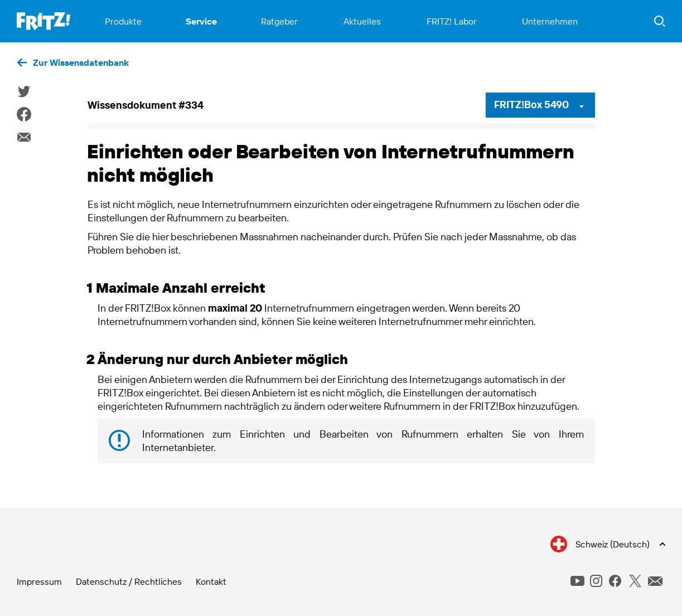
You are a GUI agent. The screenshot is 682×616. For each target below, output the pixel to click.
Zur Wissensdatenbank (81, 62)
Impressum (39, 581)
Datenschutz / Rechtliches (129, 581)
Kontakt (211, 581)
